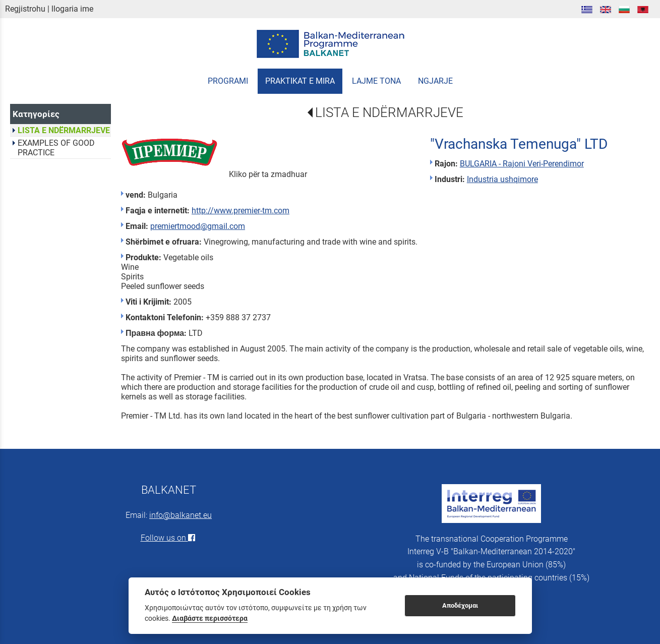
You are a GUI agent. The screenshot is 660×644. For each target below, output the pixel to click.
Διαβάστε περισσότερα (210, 618)
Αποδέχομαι (460, 605)
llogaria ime (72, 9)
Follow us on (169, 538)
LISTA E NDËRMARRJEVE (389, 112)
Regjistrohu (25, 9)
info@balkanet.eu (181, 515)
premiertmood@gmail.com (198, 226)
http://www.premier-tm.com (241, 211)
